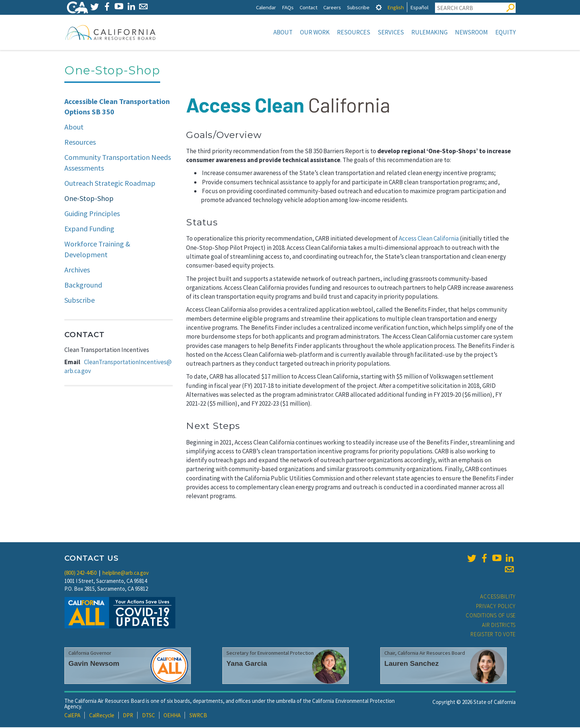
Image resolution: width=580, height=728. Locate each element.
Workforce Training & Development (97, 250)
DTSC (149, 716)
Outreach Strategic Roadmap (110, 184)
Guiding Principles (92, 214)
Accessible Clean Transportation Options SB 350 (117, 107)
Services (391, 32)
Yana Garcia (247, 664)
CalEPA (72, 716)
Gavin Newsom (94, 664)
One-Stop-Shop (89, 199)
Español (419, 7)
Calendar (266, 7)
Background (83, 286)
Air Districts (499, 626)
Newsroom (471, 32)
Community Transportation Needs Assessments (118, 163)
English (396, 7)
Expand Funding (89, 229)
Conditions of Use (491, 616)
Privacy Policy (496, 607)
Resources (354, 32)
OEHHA (172, 716)
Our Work (315, 32)
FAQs (288, 7)
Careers (332, 7)
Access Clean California (429, 239)
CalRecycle (102, 716)
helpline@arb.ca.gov (126, 573)
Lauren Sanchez (412, 664)
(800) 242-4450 (80, 573)
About (283, 32)
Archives (77, 270)
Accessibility (498, 597)
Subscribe (358, 7)
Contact (308, 7)
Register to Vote (493, 635)
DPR (128, 716)
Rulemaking (429, 32)
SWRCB (198, 716)
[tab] (379, 7)
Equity (505, 32)
